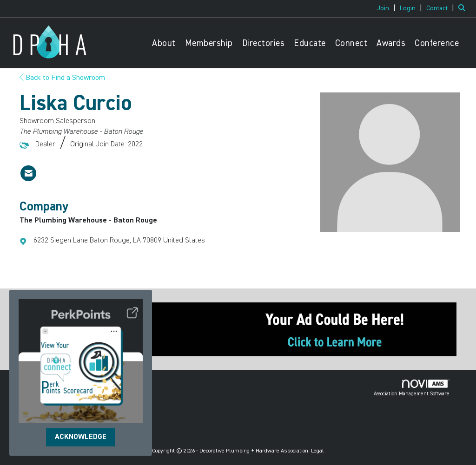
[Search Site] (464, 8)
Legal (317, 451)
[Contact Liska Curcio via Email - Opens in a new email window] (28, 173)
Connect (351, 43)
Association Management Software (412, 388)
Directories (264, 43)
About (164, 43)
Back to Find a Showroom (62, 78)
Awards (391, 43)
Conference (437, 43)
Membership (209, 43)
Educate (310, 43)
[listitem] (387, 8)
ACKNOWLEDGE (81, 437)
